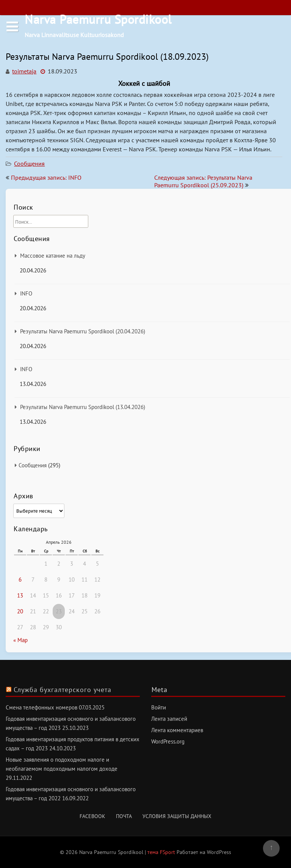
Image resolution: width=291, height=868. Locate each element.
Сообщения (29, 163)
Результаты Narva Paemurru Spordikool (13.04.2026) (83, 407)
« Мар (20, 640)
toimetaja (24, 71)
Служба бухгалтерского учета (63, 690)
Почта (124, 816)
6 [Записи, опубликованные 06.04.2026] (20, 579)
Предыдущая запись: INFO (46, 177)
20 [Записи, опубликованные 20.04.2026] (20, 611)
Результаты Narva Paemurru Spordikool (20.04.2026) (83, 331)
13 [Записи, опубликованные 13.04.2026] (20, 595)
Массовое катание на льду (53, 256)
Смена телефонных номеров (41, 707)
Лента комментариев (177, 730)
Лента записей (169, 719)
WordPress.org (168, 741)
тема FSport (162, 852)
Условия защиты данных (177, 816)
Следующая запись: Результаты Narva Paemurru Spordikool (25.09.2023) (203, 181)
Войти (159, 707)
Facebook (92, 816)
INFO (26, 293)
